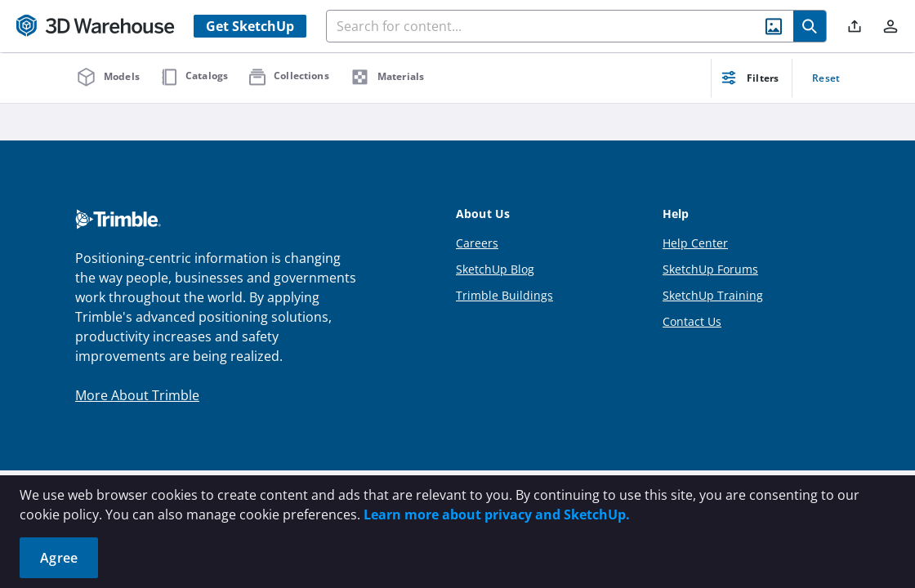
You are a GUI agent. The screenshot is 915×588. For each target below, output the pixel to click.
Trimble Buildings (504, 295)
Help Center (695, 243)
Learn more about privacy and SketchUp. (497, 514)
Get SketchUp (250, 26)
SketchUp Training (713, 295)
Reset (826, 78)
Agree (59, 558)
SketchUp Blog (495, 269)
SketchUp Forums (710, 269)
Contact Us (692, 321)
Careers (477, 243)
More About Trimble (137, 395)
